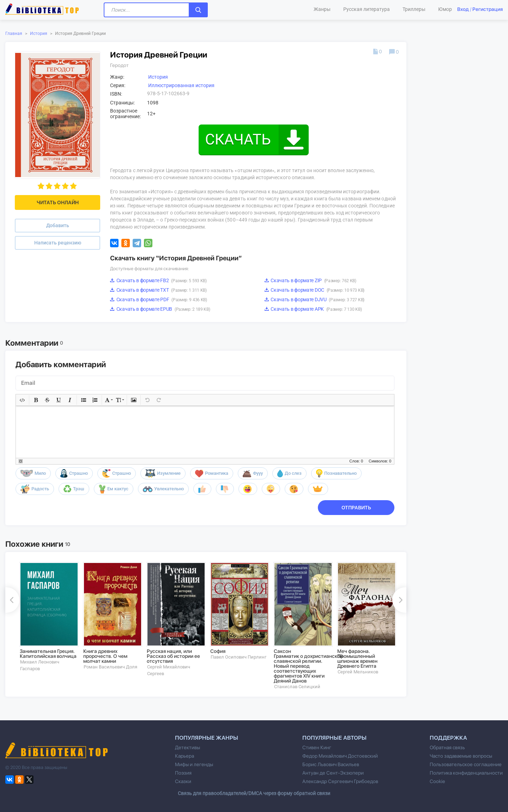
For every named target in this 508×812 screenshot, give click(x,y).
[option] (46, 617)
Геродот (119, 65)
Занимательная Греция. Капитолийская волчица (48, 654)
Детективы (188, 747)
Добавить (58, 225)
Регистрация (488, 9)
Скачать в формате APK (313, 309)
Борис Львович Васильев (331, 764)
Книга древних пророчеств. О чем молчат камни (105, 656)
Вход (463, 9)
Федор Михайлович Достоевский (340, 756)
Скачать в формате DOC (315, 290)
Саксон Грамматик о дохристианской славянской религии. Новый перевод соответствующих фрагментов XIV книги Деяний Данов (308, 666)
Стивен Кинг (317, 747)
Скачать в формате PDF (159, 299)
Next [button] (399, 600)
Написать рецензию (58, 243)
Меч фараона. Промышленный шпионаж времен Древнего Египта (357, 659)
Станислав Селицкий (297, 687)
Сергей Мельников (358, 672)
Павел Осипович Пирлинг (238, 657)
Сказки (183, 781)
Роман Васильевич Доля (110, 667)
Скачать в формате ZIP (310, 280)
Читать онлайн (58, 202)
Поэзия (183, 773)
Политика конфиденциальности (466, 773)
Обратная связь (447, 747)
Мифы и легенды (194, 764)
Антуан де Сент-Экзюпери (333, 773)
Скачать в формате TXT (158, 290)
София (218, 651)
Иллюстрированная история (181, 85)
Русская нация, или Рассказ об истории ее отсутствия (173, 656)
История (39, 34)
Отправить (356, 508)
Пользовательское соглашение (466, 764)
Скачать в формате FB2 (158, 280)
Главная (14, 34)
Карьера (185, 756)
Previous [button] (12, 600)
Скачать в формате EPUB (160, 309)
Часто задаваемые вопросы (461, 756)
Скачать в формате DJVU (315, 299)
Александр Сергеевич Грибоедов (340, 781)
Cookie (437, 781)
